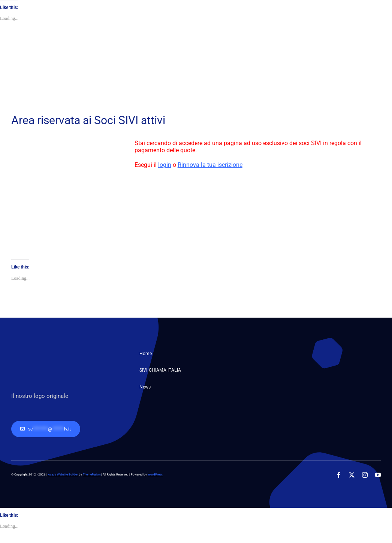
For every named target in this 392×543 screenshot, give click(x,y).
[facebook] (339, 475)
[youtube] (378, 475)
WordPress (155, 475)
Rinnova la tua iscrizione (210, 165)
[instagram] (365, 475)
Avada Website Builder (63, 475)
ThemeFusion (92, 475)
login (165, 165)
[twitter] (352, 475)
